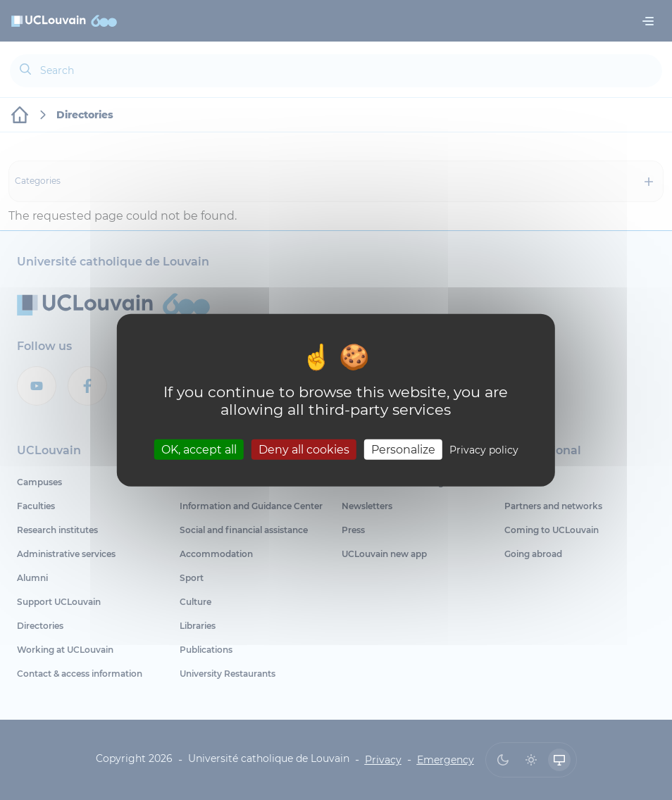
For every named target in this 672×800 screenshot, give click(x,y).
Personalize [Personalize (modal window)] (403, 449)
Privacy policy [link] (484, 449)
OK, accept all (199, 449)
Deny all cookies (304, 449)
